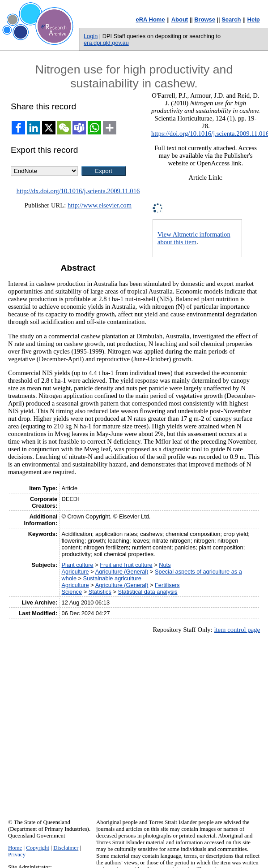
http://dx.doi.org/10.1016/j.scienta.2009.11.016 (78, 191)
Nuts (165, 565)
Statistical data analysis (147, 592)
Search (231, 19)
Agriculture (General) (122, 572)
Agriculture (75, 572)
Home (15, 848)
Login (91, 36)
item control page (237, 630)
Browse (205, 19)
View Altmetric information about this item (194, 238)
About (180, 19)
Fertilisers (167, 585)
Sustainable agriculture (112, 578)
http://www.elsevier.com (100, 205)
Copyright (38, 848)
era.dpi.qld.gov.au (106, 43)
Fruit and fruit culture (126, 565)
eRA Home (150, 19)
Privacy (17, 855)
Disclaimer (66, 848)
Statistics (100, 592)
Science (72, 592)
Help (254, 19)
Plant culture (78, 565)
